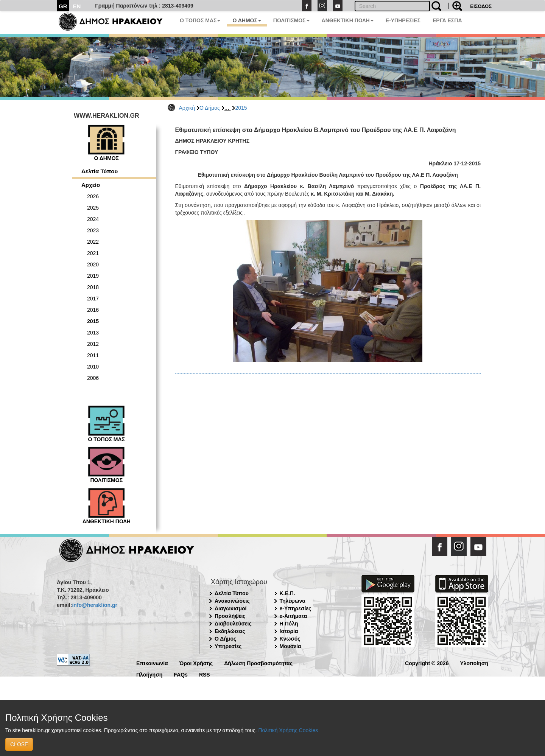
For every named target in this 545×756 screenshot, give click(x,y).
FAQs (181, 674)
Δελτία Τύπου (100, 171)
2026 (93, 196)
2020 (93, 264)
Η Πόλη (289, 624)
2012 (93, 344)
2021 (93, 253)
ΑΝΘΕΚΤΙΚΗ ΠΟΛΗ (348, 20)
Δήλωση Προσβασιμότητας (258, 663)
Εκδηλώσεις (230, 631)
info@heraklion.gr (94, 605)
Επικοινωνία (152, 663)
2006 (93, 378)
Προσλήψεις (230, 616)
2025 (93, 208)
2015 (241, 108)
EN (77, 6)
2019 (93, 276)
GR (63, 6)
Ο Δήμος (210, 108)
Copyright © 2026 (427, 663)
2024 (93, 219)
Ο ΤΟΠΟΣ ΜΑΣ (200, 20)
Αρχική (187, 108)
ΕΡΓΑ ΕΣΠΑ (447, 20)
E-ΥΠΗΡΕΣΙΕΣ (403, 20)
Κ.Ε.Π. (287, 593)
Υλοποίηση (474, 663)
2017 (93, 299)
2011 (93, 355)
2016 (93, 310)
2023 (93, 230)
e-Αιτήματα (294, 616)
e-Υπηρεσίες (296, 608)
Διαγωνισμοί (230, 608)
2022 (93, 242)
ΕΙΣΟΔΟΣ (481, 6)
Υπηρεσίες (228, 646)
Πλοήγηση (149, 674)
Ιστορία (289, 631)
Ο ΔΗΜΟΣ (247, 20)
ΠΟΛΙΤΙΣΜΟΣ (291, 20)
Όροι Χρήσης (196, 663)
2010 (93, 367)
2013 (93, 333)
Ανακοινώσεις (232, 601)
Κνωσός (290, 639)
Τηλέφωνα (293, 601)
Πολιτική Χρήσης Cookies (288, 730)
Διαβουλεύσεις (233, 624)
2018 (93, 287)
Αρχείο (91, 185)
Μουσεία (290, 646)
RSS (205, 674)
